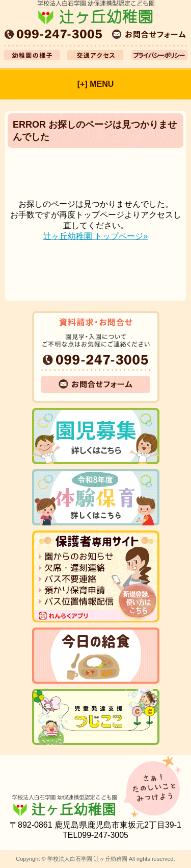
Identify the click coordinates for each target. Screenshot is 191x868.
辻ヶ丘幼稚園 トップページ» (95, 236)
